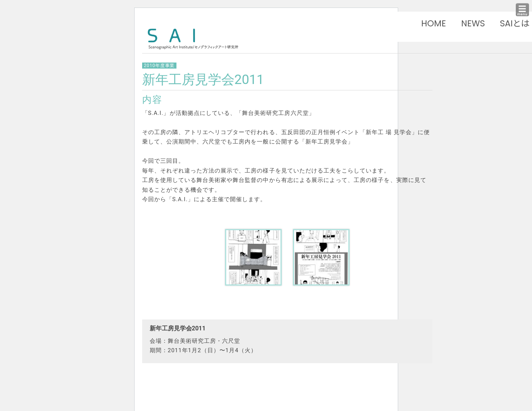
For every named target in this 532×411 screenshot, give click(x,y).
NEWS (473, 23)
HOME (434, 23)
